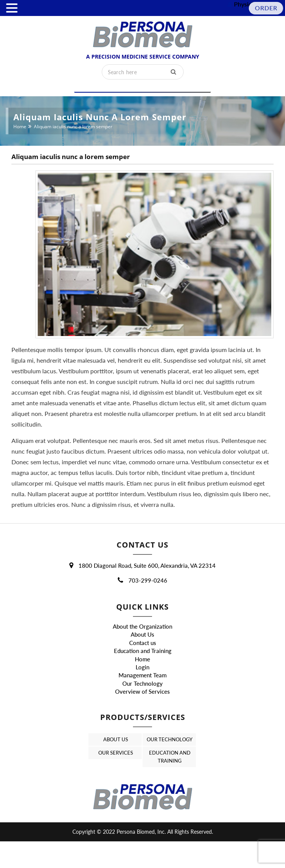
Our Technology (142, 700)
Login (142, 684)
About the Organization (142, 643)
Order (266, 8)
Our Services (115, 779)
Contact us (143, 659)
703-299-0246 (142, 597)
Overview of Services (142, 708)
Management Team (142, 692)
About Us (142, 651)
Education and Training (143, 667)
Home (20, 127)
